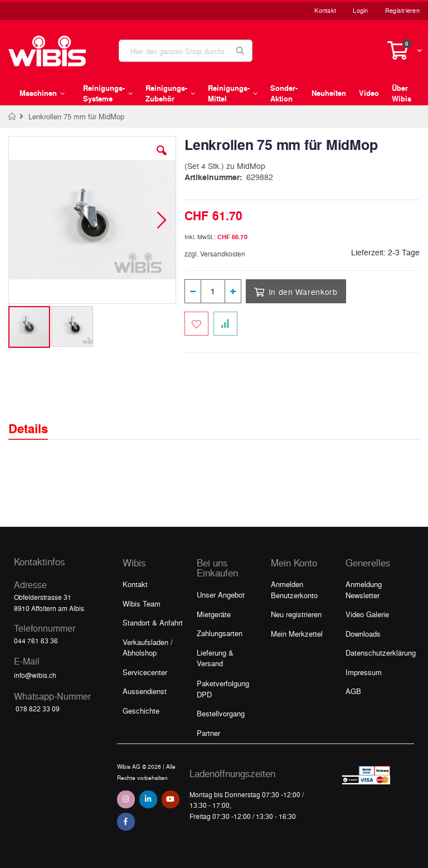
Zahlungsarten (220, 633)
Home (13, 117)
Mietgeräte (214, 614)
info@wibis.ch (35, 675)
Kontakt (325, 10)
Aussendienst (145, 691)
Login (360, 10)
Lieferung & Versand (215, 658)
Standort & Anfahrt (153, 622)
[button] (162, 159)
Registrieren (402, 10)
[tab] (37, 419)
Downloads (363, 634)
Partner (208, 733)
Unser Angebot (221, 595)
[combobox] (186, 51)
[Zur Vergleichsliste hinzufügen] (225, 324)
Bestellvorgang (221, 713)
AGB (353, 691)
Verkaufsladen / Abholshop (148, 648)
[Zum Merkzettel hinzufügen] (196, 324)
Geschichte (141, 711)
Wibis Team (142, 603)
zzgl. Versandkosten (215, 254)
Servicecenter (145, 672)
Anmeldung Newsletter (364, 590)
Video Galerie (367, 614)
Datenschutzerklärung (381, 653)
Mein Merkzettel (297, 634)
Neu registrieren (296, 614)
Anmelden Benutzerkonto (294, 590)
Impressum (364, 672)
